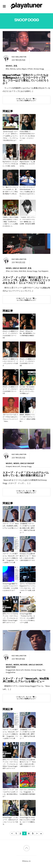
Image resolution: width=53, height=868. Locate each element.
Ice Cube (14, 271)
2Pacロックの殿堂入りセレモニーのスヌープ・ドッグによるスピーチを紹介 (10, 362)
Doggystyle (10, 670)
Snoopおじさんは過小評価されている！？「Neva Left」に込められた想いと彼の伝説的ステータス (28, 557)
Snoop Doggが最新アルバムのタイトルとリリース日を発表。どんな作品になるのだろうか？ (10, 587)
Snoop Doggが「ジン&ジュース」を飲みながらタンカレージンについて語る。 (11, 821)
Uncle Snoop (20, 268)
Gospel (9, 466)
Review (24, 665)
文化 (15, 66)
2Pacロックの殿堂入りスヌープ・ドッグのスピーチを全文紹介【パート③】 (27, 362)
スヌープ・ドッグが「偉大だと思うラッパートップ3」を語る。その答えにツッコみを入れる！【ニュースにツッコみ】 (26, 280)
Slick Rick (22, 271)
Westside (11, 667)
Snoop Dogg (39, 69)
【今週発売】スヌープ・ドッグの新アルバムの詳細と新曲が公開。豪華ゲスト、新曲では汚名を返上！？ (27, 528)
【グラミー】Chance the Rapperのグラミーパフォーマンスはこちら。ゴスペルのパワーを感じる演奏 (28, 588)
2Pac (8, 271)
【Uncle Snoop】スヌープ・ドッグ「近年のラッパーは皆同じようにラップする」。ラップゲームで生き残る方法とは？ (10, 136)
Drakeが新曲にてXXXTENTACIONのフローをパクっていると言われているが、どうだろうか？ (27, 136)
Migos (24, 69)
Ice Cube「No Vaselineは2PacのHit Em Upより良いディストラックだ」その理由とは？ (27, 390)
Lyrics (19, 69)
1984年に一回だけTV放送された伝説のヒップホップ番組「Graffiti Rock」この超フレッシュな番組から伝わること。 (10, 222)
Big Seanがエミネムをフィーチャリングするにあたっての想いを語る (10, 164)
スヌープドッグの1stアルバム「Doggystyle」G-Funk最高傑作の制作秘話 (28, 792)
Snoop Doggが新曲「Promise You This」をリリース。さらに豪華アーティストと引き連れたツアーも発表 (27, 618)
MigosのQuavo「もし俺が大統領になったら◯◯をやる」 (27, 164)
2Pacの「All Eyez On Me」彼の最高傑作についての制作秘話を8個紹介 (28, 333)
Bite (7, 69)
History (13, 69)
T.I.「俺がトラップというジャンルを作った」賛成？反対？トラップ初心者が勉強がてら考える (10, 190)
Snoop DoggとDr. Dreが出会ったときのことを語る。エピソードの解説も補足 (27, 821)
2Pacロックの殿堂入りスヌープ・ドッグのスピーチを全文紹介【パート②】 (10, 334)
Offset (30, 69)
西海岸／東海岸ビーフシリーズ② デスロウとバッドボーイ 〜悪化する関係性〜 (27, 418)
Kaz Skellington (19, 57)
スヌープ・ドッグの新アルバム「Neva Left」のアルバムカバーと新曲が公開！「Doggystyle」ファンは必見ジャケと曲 (11, 558)
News (9, 268)
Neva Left (16, 466)
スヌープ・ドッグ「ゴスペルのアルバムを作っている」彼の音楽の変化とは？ (26, 474)
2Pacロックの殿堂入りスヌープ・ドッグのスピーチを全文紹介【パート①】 (10, 390)
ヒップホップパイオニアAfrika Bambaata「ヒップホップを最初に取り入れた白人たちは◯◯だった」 (27, 192)
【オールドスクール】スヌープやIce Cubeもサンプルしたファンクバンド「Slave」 (10, 418)
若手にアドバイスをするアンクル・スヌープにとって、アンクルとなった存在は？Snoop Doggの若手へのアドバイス (10, 618)
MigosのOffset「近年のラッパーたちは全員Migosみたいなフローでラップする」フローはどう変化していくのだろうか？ (26, 79)
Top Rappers (43, 271)
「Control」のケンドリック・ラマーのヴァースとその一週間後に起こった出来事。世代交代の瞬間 (28, 220)
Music (9, 66)
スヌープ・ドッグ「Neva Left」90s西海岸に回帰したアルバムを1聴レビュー (11, 526)
